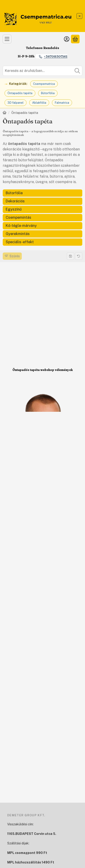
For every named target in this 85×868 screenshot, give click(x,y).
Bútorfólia (48, 93)
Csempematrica (44, 84)
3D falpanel (16, 103)
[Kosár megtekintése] (75, 39)
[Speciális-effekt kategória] (42, 242)
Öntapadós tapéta (20, 93)
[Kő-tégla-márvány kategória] (42, 226)
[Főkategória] (5, 113)
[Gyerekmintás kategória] (42, 234)
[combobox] (42, 71)
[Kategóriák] (7, 39)
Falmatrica (62, 103)
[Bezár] (79, 16)
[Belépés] (67, 39)
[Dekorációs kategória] (42, 201)
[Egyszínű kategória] (42, 209)
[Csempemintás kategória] (42, 218)
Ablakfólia (39, 103)
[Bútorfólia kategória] (42, 193)
